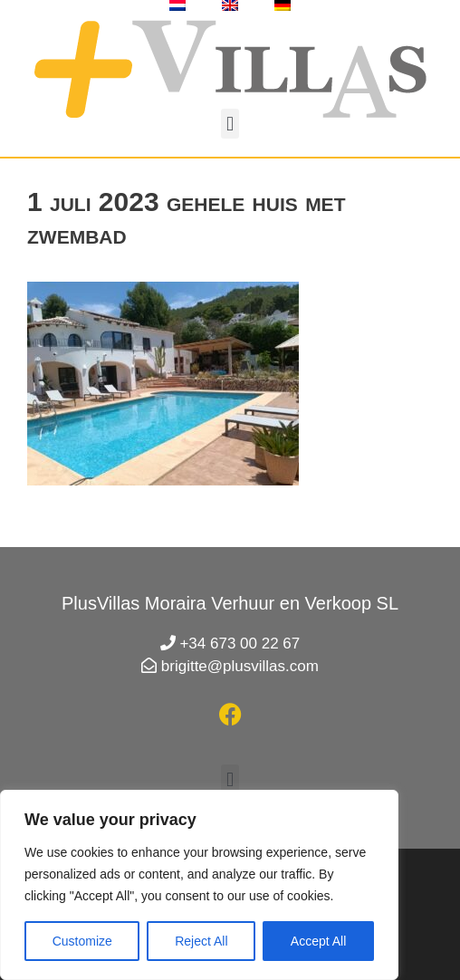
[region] (199, 885)
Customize (82, 941)
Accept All (318, 941)
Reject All (201, 941)
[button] (230, 124)
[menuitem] (177, 5)
